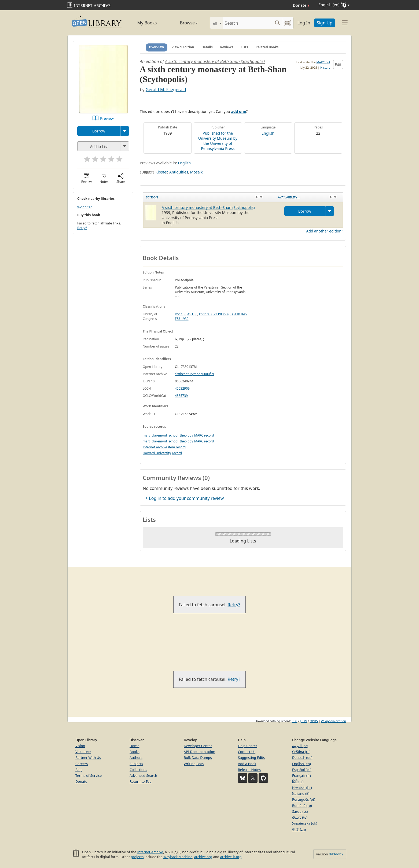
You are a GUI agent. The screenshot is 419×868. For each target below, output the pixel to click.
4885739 (181, 396)
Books (135, 752)
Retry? (82, 228)
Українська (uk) (305, 823)
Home (134, 746)
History (325, 67)
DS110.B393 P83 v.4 (214, 314)
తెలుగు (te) (300, 817)
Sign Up (325, 23)
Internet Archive (155, 447)
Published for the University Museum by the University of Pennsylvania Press (218, 141)
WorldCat (84, 207)
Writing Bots (194, 764)
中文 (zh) (299, 829)
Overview (157, 47)
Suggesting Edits (251, 758)
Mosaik (196, 172)
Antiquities (179, 172)
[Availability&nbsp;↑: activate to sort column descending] (309, 197)
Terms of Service (89, 775)
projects (137, 857)
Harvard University (157, 453)
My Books (147, 23)
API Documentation (199, 752)
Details (207, 47)
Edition (152, 197)
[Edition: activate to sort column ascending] (209, 197)
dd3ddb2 (336, 854)
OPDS (314, 721)
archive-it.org (231, 857)
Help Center (248, 746)
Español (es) (302, 770)
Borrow (99, 131)
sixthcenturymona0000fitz (195, 374)
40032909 (182, 388)
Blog (79, 770)
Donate (301, 5)
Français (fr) (302, 775)
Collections (138, 770)
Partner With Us (88, 758)
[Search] (248, 23)
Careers (82, 764)
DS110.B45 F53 (186, 314)
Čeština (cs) (301, 752)
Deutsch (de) (302, 758)
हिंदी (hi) (298, 781)
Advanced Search (143, 775)
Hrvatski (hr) (302, 788)
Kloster (161, 172)
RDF (294, 721)
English (268, 133)
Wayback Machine (178, 857)
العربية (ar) (300, 746)
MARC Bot (323, 62)
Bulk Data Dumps (198, 758)
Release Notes (249, 770)
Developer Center (198, 746)
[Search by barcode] (287, 23)
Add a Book (247, 764)
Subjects (136, 764)
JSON (303, 721)
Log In (304, 23)
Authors (136, 758)
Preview (107, 118)
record (177, 453)
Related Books (267, 47)
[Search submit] (277, 23)
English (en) (302, 764)
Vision (80, 746)
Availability (289, 197)
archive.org (203, 857)
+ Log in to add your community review (185, 498)
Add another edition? (325, 231)
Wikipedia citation (334, 721)
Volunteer (83, 752)
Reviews (227, 47)
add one (238, 111)
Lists (244, 47)
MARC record (204, 435)
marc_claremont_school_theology (168, 435)
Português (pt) (304, 799)
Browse (183, 23)
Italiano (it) (301, 793)
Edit (338, 64)
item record (177, 447)
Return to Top (141, 781)
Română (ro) (302, 806)
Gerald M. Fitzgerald (166, 90)
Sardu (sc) (300, 811)
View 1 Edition (183, 47)
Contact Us (247, 752)
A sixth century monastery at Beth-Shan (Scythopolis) (215, 61)
